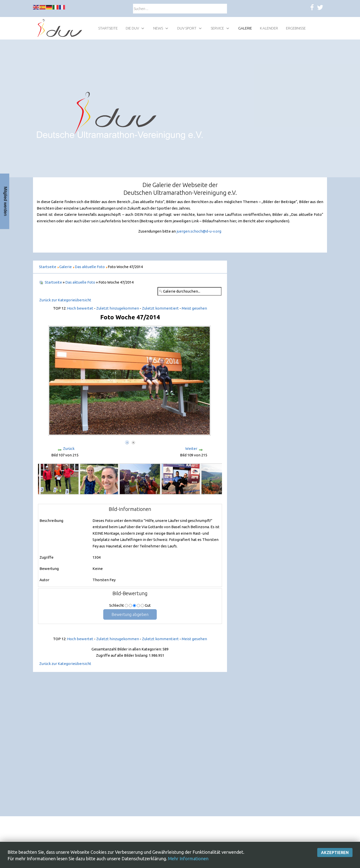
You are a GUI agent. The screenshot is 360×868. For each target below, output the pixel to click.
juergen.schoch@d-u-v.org (199, 231)
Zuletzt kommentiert (160, 308)
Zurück (69, 449)
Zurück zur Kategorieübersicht (65, 300)
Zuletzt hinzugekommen (118, 308)
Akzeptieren (335, 860)
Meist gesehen (194, 308)
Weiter (191, 449)
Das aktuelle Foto (80, 282)
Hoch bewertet (80, 308)
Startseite (53, 282)
